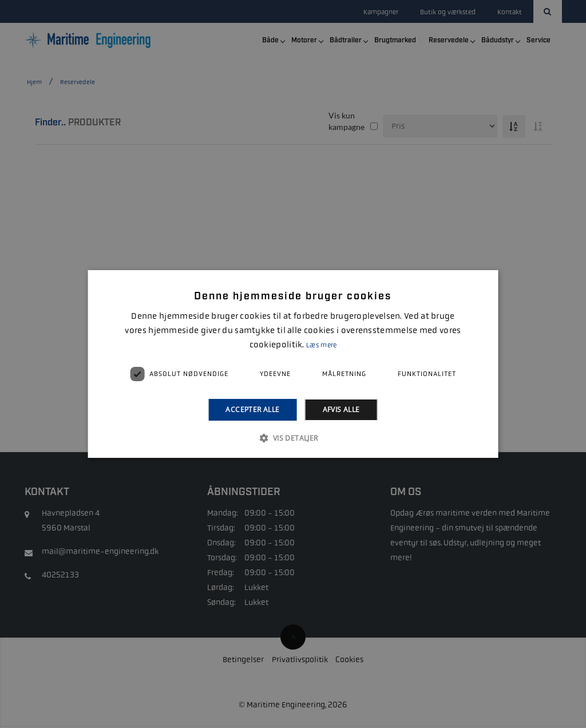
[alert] (293, 364)
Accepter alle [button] (252, 409)
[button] (293, 438)
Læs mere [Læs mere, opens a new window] (321, 345)
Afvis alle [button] (341, 409)
